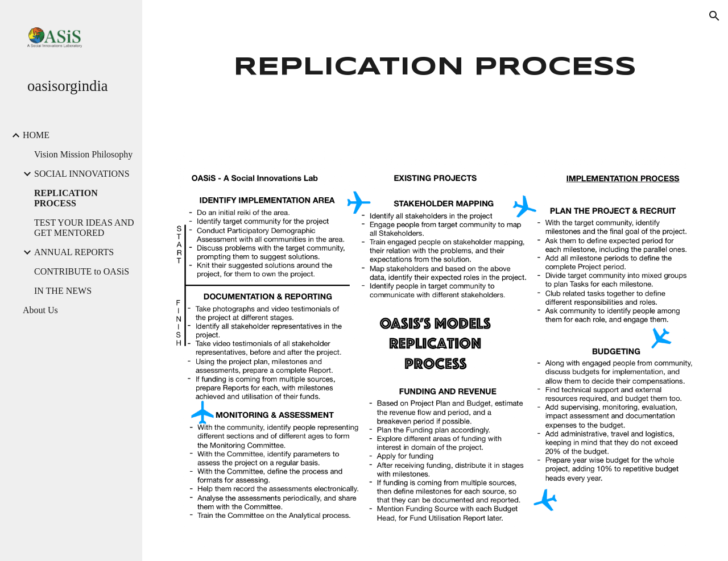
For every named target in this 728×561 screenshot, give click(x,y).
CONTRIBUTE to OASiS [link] (82, 271)
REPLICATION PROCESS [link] (66, 198)
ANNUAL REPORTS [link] (74, 252)
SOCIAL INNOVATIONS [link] (82, 174)
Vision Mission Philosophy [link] (83, 154)
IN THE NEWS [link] (63, 291)
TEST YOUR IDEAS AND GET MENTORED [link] (84, 228)
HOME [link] (36, 135)
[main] (435, 68)
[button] (714, 16)
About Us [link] (40, 310)
